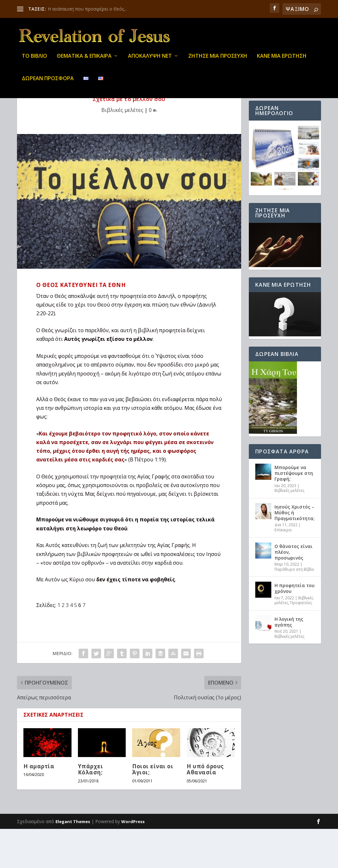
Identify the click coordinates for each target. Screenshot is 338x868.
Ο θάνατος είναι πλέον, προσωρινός (294, 591)
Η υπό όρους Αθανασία (205, 808)
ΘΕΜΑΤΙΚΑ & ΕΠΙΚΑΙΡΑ (84, 61)
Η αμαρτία (39, 805)
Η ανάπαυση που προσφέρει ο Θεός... (87, 9)
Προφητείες (301, 642)
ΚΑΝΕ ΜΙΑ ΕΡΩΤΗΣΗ (282, 61)
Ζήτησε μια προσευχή (218, 61)
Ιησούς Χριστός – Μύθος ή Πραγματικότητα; (295, 552)
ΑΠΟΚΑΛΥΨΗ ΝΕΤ (150, 61)
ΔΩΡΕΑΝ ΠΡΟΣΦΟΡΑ (48, 83)
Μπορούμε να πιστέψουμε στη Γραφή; (294, 512)
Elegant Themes (73, 861)
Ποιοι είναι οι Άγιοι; (153, 808)
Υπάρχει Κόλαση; (91, 808)
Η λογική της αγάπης (289, 661)
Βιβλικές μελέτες (122, 149)
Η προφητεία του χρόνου (295, 627)
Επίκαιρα (283, 569)
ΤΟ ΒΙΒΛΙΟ (34, 61)
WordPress (133, 861)
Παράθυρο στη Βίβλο (294, 608)
